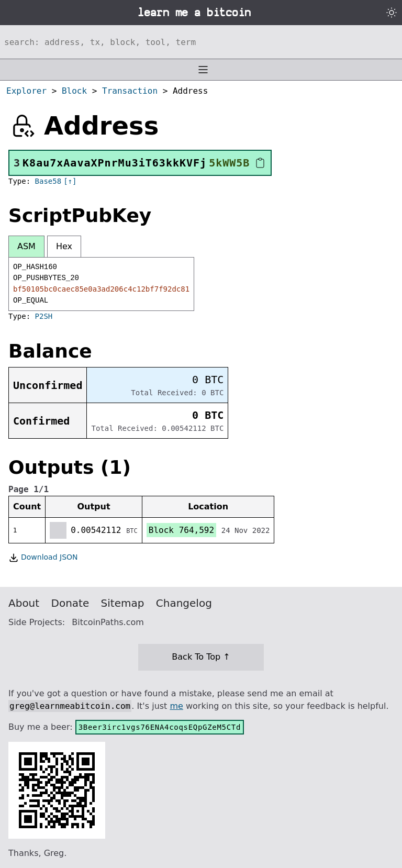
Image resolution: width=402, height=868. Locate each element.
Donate (70, 603)
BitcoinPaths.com (108, 622)
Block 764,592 (181, 530)
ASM (26, 246)
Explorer (26, 91)
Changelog (184, 603)
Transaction (130, 91)
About (24, 603)
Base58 (48, 181)
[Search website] (201, 42)
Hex (64, 246)
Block (74, 91)
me (176, 706)
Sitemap (123, 603)
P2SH (44, 316)
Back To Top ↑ (201, 657)
